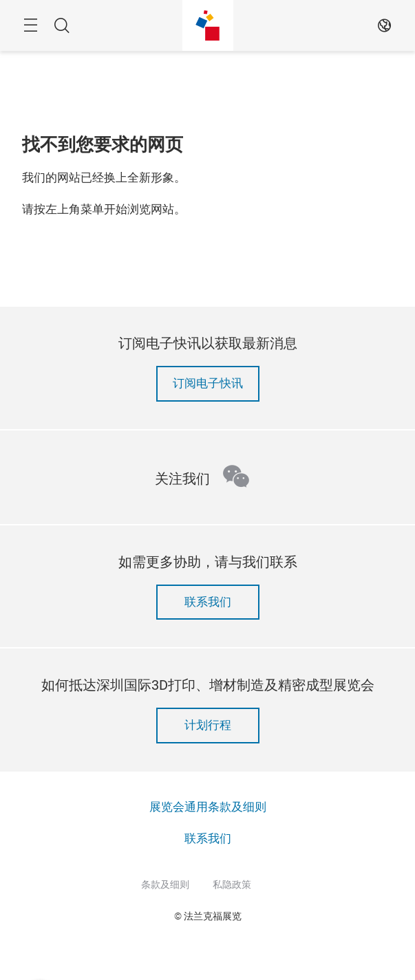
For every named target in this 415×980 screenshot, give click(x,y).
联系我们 (208, 602)
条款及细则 (165, 884)
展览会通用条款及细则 (208, 807)
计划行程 (208, 725)
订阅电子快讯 (208, 383)
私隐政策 (232, 884)
